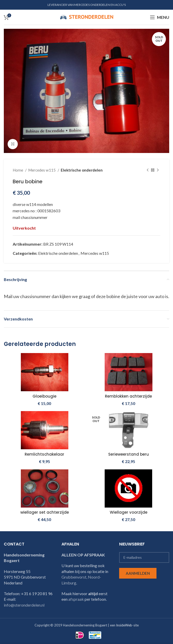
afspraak (76, 599)
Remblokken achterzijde (128, 396)
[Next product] (158, 170)
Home (18, 170)
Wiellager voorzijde (129, 512)
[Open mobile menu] (160, 17)
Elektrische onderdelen (82, 170)
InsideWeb (124, 625)
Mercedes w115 (42, 170)
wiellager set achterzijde (44, 512)
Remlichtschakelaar (44, 454)
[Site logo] (87, 17)
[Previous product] (148, 170)
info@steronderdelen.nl (24, 605)
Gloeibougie (45, 396)
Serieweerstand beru (129, 454)
